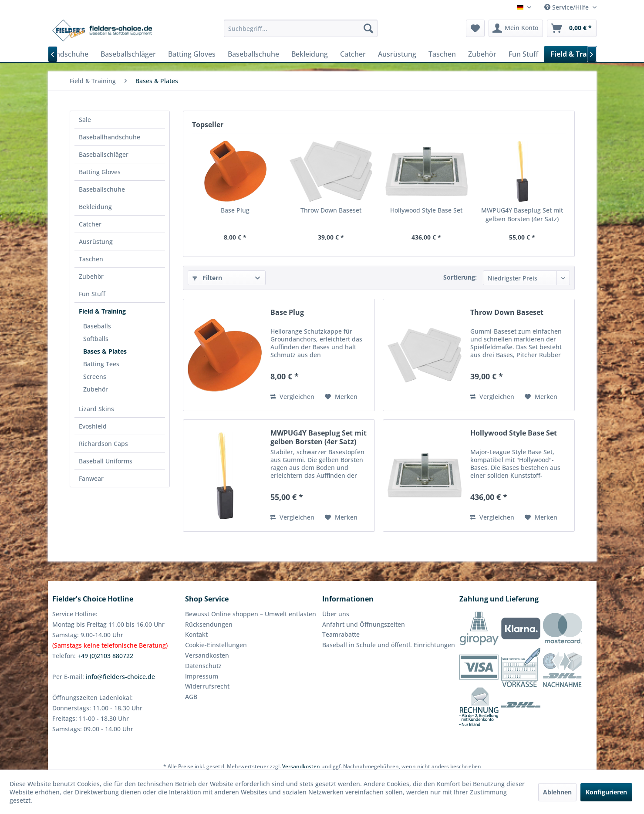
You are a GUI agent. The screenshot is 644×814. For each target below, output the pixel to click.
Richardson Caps (103, 444)
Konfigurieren (606, 792)
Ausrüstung (96, 241)
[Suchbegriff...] (301, 28)
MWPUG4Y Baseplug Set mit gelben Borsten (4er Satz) (522, 214)
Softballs (96, 339)
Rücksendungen (209, 624)
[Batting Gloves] (192, 54)
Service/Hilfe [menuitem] (567, 7)
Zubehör (91, 276)
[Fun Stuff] (523, 54)
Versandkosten (207, 655)
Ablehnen (557, 792)
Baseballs (97, 326)
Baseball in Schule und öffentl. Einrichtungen (389, 645)
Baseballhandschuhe (110, 137)
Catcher (90, 224)
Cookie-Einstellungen (216, 645)
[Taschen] (442, 54)
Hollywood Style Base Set (426, 210)
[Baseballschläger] (128, 54)
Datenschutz (203, 666)
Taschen (91, 259)
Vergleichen (292, 397)
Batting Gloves (100, 172)
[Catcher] (353, 54)
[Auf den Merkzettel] (341, 397)
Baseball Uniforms (106, 461)
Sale (85, 120)
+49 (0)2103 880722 (105, 656)
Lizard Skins (96, 409)
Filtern (207, 278)
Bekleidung (95, 207)
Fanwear (91, 478)
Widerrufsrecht (207, 686)
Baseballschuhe (102, 189)
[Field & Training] (578, 54)
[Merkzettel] (475, 28)
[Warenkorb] (572, 28)
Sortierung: (460, 277)
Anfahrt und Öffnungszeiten (364, 624)
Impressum (202, 676)
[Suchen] (368, 28)
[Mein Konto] (516, 28)
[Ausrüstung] (397, 54)
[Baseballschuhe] (253, 54)
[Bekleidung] (310, 54)
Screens (95, 377)
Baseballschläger (104, 154)
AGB (191, 697)
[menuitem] (301, 28)
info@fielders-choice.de (120, 677)
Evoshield (93, 426)
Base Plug (235, 210)
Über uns (336, 614)
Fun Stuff (92, 294)
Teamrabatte (341, 634)
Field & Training (102, 311)
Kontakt (196, 634)
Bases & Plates (105, 351)
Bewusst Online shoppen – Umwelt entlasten (251, 614)
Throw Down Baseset (331, 210)
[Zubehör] (482, 54)
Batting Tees (101, 364)
